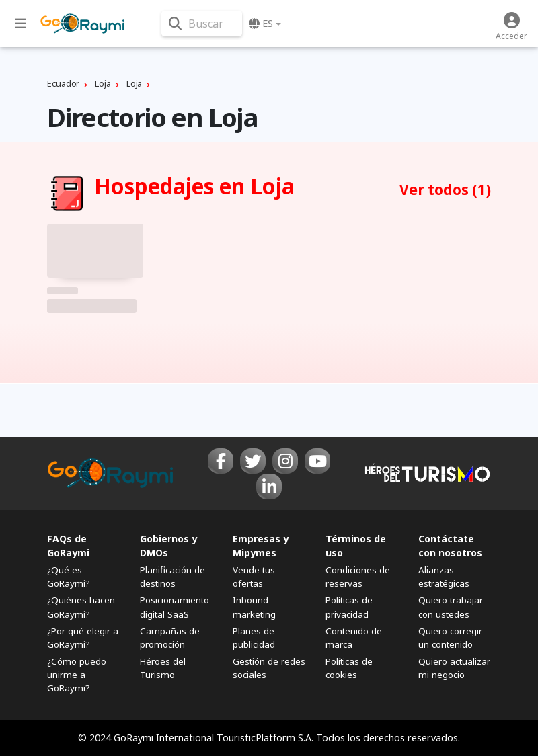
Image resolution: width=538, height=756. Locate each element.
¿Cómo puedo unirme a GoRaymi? (77, 675)
